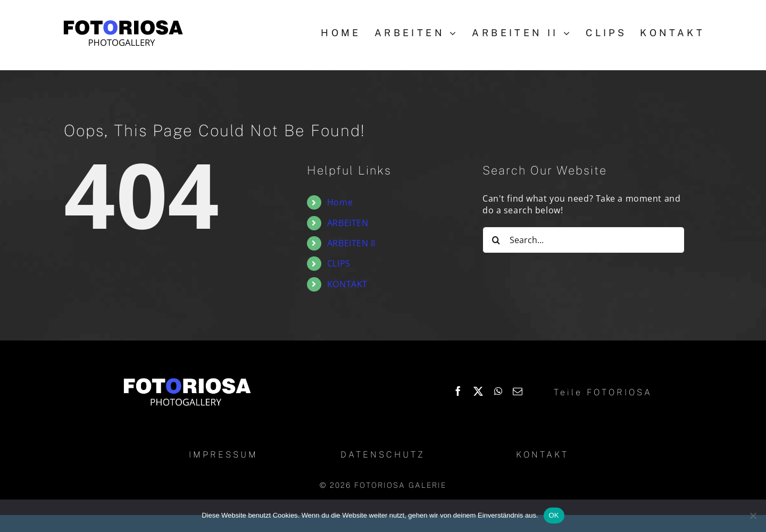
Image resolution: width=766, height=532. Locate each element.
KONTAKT (347, 284)
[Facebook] (458, 391)
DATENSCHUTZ (383, 455)
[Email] (518, 391)
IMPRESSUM (223, 455)
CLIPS (339, 263)
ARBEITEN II (351, 243)
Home (340, 202)
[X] (478, 391)
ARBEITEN (348, 223)
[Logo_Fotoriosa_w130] (187, 379)
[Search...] (584, 240)
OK (554, 515)
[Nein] (753, 516)
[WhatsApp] (498, 391)
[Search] (496, 240)
